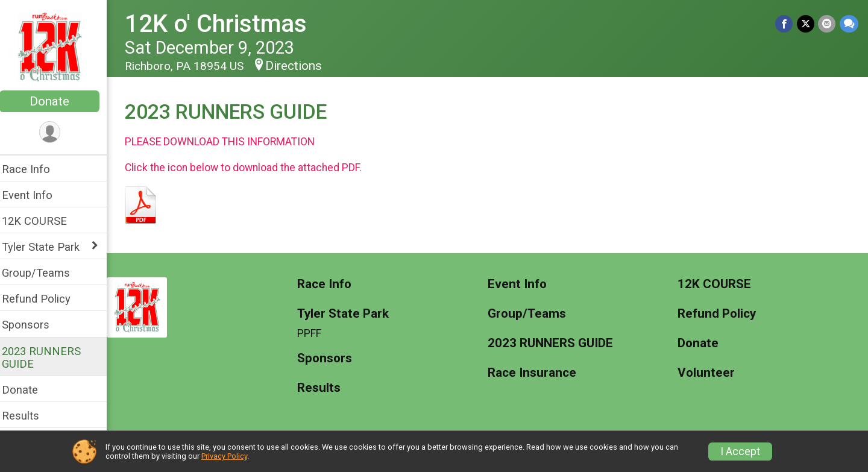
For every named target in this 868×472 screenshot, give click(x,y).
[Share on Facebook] (785, 24)
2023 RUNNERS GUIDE (49, 357)
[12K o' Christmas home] (58, 46)
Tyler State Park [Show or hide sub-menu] (49, 247)
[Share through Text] (849, 24)
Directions (301, 66)
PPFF (315, 333)
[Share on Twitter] (806, 24)
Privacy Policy (224, 456)
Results (28, 416)
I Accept (740, 452)
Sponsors (33, 325)
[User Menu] (58, 132)
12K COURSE (42, 221)
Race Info (34, 169)
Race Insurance (536, 373)
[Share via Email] (827, 24)
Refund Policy (44, 299)
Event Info (35, 195)
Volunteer (709, 373)
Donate (57, 101)
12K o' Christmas (224, 24)
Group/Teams (44, 273)
